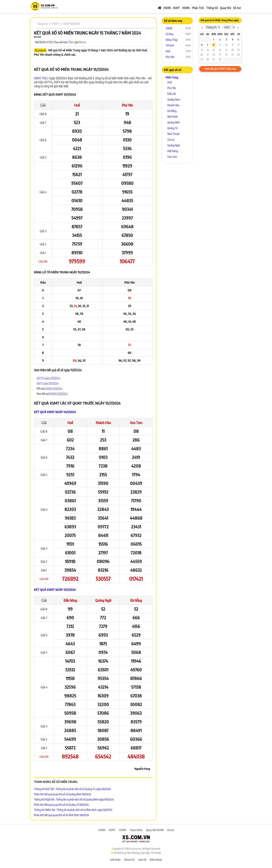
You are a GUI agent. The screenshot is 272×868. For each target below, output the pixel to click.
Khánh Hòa (103, 423)
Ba (208, 34)
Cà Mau (170, 34)
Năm (220, 34)
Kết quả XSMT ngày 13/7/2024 (55, 590)
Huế (77, 105)
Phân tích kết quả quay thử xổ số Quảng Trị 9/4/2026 (61, 805)
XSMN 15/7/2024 (59, 394)
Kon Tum (136, 423)
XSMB (167, 8)
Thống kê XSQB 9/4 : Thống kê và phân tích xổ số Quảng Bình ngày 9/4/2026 (74, 799)
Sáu (226, 34)
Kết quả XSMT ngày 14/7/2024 (55, 412)
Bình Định (173, 117)
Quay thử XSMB (155, 830)
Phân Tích (198, 8)
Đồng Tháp (172, 40)
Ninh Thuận (174, 134)
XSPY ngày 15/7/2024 (48, 383)
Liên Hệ (142, 860)
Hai (202, 34)
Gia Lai (171, 140)
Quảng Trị (173, 128)
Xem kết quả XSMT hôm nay (220, 69)
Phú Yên (127, 105)
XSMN (186, 8)
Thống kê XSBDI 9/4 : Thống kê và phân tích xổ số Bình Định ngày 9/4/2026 (73, 810)
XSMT (176, 8)
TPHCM (170, 45)
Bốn (214, 34)
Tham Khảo (136, 830)
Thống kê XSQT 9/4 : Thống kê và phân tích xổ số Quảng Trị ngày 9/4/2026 (73, 789)
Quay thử (226, 8)
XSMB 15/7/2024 (54, 388)
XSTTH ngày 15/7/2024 (48, 378)
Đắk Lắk (172, 94)
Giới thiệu (115, 860)
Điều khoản (156, 860)
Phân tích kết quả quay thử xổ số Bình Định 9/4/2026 (61, 815)
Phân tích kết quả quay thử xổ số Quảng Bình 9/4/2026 (63, 794)
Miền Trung (172, 77)
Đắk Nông (70, 600)
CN (239, 34)
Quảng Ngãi (103, 600)
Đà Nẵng (136, 600)
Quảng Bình (174, 122)
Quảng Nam (174, 99)
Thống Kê (212, 8)
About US (129, 860)
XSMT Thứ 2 (41, 78)
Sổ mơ (237, 8)
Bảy (233, 34)
